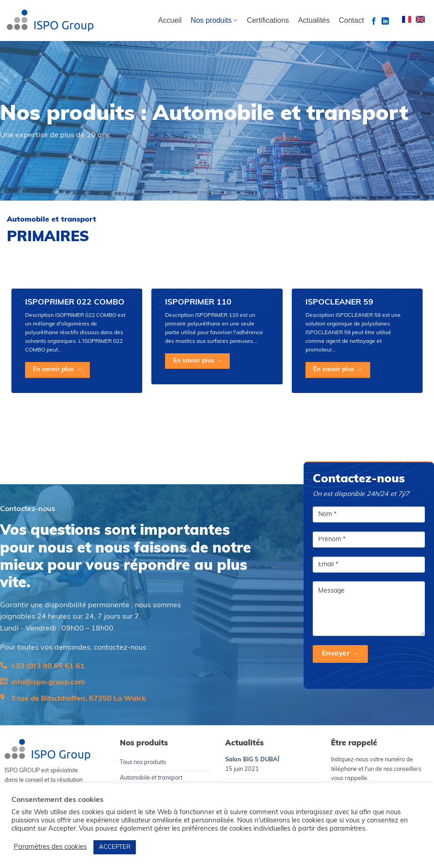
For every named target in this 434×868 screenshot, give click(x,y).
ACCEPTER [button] (115, 847)
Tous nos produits (143, 762)
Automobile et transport (151, 778)
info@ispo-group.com (48, 682)
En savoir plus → (57, 369)
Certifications (268, 20)
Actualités (314, 20)
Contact (351, 20)
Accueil (170, 20)
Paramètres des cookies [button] (50, 847)
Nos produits (214, 20)
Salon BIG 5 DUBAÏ (252, 760)
